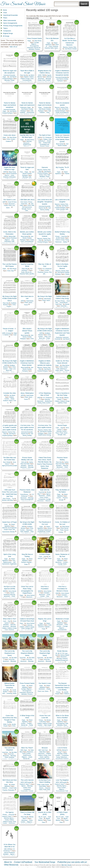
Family (67, 240)
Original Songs (8, 33)
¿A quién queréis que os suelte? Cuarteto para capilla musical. (10, 427)
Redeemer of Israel (62, 619)
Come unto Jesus (10, 135)
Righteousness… (8, 562)
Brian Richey (38, 41)
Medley (65, 242)
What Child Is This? (9, 619)
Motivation (32, 49)
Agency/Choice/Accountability (10, 466)
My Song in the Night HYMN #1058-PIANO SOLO (10, 298)
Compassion (42, 499)
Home (5, 10)
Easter (23, 272)
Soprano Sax (42, 208)
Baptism (26, 77)
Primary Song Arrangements (13, 26)
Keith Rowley (30, 301)
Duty (13, 240)
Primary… (31, 202)
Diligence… (34, 44)
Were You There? (27, 748)
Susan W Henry (12, 202)
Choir (5, 13)
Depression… (41, 501)
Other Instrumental (10, 20)
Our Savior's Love (10, 200)
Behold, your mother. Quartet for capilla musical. (45, 234)
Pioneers (37, 49)
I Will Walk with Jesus (27, 200)
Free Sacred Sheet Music (23, 4)
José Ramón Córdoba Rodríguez (62, 146)
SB (59, 653)
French (26, 305)
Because (45, 748)
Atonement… (42, 79)
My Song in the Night (45, 296)
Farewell (23, 562)
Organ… (30, 41)
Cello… (27, 211)
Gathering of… (42, 141)
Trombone (46, 107)
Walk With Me (45, 490)
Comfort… (49, 80)
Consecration (24, 791)
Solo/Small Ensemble (11, 15)
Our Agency (10, 812)
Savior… (57, 48)
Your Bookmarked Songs (45, 862)
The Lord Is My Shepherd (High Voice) (45, 653)
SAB (39, 137)
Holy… (40, 143)
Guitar (39, 785)
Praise (47, 146)
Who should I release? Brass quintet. (27, 331)
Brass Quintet (60, 144)
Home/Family (30, 113)
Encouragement (34, 46)
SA (56, 301)
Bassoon (65, 47)
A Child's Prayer (45, 554)
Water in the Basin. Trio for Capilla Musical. (62, 266)
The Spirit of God (45, 135)
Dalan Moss (43, 752)
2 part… (58, 428)
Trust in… (30, 209)
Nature (11, 401)
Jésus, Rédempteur (27, 393)
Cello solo (24, 462)
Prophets (5, 790)
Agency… (49, 494)
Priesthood (41, 272)
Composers (7, 31)
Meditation (42, 177)
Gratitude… (23, 113)
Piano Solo (23, 75)
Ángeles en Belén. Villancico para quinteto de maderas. (45, 363)
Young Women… (64, 303)
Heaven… (42, 788)
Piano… (22, 623)
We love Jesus (66, 865)
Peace (57, 433)
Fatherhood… (59, 242)
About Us (8, 862)
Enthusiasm (30, 48)
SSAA (40, 591)
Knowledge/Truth (45, 145)
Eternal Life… (38, 48)
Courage (36, 43)
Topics (5, 28)
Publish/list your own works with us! (72, 862)
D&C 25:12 (13, 47)
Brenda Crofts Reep (7, 500)
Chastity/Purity (41, 532)
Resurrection (42, 759)
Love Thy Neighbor (62, 780)
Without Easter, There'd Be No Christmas (9, 685)
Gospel (49, 141)
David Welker (43, 786)
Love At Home (62, 748)
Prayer (62, 433)
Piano (5, 18)
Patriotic (67, 174)
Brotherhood (48, 401)
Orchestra (9, 333)
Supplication (13, 564)
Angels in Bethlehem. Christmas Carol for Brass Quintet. (27, 363)
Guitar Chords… (46, 785)
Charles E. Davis (24, 784)
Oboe (75, 47)
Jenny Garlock (12, 591)
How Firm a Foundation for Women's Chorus (62, 589)
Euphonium (23, 107)
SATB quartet (28, 782)
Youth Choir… (25, 204)
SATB (40, 75)
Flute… (67, 107)
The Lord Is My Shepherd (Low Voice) (9, 653)
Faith (32, 111)
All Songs (6, 36)
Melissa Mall (12, 236)
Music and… (43, 338)
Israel (15, 335)
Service (46, 272)
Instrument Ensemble (9, 75)
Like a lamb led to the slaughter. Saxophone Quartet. (45, 202)
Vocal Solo (64, 236)
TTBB (43, 75)
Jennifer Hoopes (60, 238)
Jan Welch (31, 75)
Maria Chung (12, 172)
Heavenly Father (49, 48)
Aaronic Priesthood (11, 174)
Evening (49, 435)
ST (61, 653)
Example (62, 209)
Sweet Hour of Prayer (9, 522)
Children (32, 77)
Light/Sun (60, 403)
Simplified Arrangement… (62, 660)
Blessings (7, 80)
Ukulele (8, 462)
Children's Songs (25, 79)
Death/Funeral (27, 145)
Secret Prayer (62, 425)
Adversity (49, 77)
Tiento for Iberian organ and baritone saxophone (10, 105)
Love (14, 205)
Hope (48, 113)
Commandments (27, 80)
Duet (59, 301)
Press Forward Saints (34, 38)
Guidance (8, 141)
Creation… (30, 723)
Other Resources (11, 865)
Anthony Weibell (65, 655)
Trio (13, 499)
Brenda (67, 304)
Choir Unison (24, 202)
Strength (24, 209)
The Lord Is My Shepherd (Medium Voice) (27, 653)
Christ (50, 46)
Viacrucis (45, 167)
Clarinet (71, 47)
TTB (39, 269)
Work (49, 790)
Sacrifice (32, 274)
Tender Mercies (62, 651)
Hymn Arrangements (10, 23)
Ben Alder (14, 658)
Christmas (55, 46)
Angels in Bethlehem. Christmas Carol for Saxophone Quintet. (62, 73)
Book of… (7, 175)
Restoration (11, 790)
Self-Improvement (27, 207)
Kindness (65, 659)
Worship (12, 532)
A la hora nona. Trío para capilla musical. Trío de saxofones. (27, 427)
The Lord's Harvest (27, 780)
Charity (12, 80)
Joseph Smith (47, 143)
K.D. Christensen (47, 137)
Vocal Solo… (64, 306)
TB (63, 653)
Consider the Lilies (10, 393)
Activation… (24, 466)
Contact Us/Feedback (23, 862)
